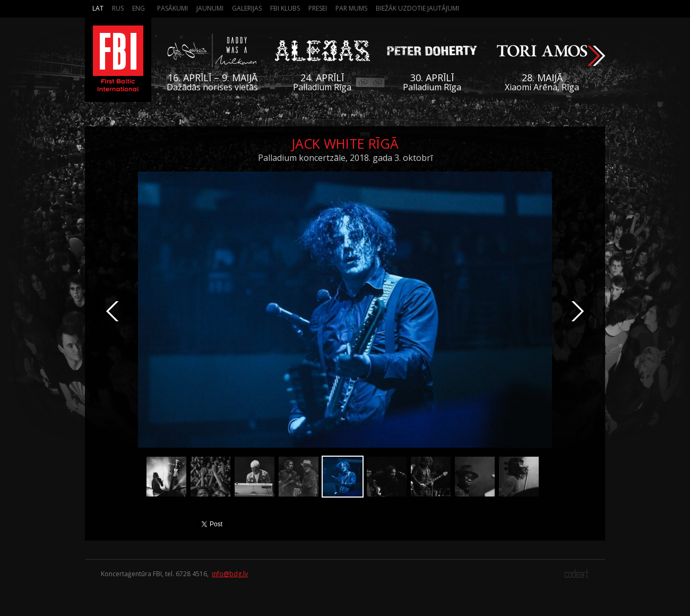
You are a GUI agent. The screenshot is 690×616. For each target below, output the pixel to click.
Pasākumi (172, 8)
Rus (118, 8)
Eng (139, 8)
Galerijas (247, 8)
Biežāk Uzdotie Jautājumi (417, 8)
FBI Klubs (285, 8)
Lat (98, 8)
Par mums (351, 8)
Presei (318, 8)
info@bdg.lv (230, 574)
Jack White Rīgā (345, 143)
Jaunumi (210, 8)
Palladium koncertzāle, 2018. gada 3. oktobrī (345, 158)
